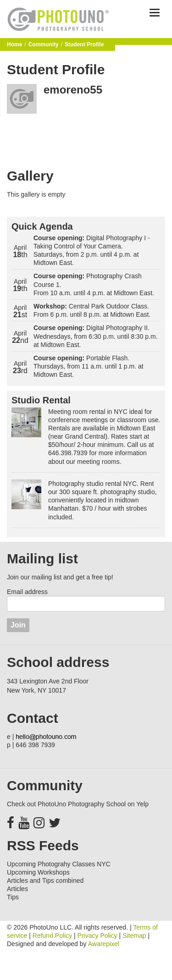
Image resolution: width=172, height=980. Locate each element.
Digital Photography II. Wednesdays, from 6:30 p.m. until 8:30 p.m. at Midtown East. (96, 336)
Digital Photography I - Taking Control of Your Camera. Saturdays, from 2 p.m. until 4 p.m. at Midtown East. (92, 251)
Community (44, 44)
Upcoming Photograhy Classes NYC (59, 864)
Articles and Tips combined (45, 881)
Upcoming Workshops (38, 872)
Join (18, 625)
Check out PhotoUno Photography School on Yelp (78, 804)
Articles (17, 889)
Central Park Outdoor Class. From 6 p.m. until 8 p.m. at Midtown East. (92, 310)
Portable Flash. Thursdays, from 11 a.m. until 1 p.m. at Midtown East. (89, 366)
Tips (13, 897)
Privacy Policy (97, 936)
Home (14, 44)
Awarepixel (104, 944)
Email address (27, 592)
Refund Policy (52, 936)
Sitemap (134, 936)
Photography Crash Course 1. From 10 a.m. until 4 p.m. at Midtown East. (94, 284)
